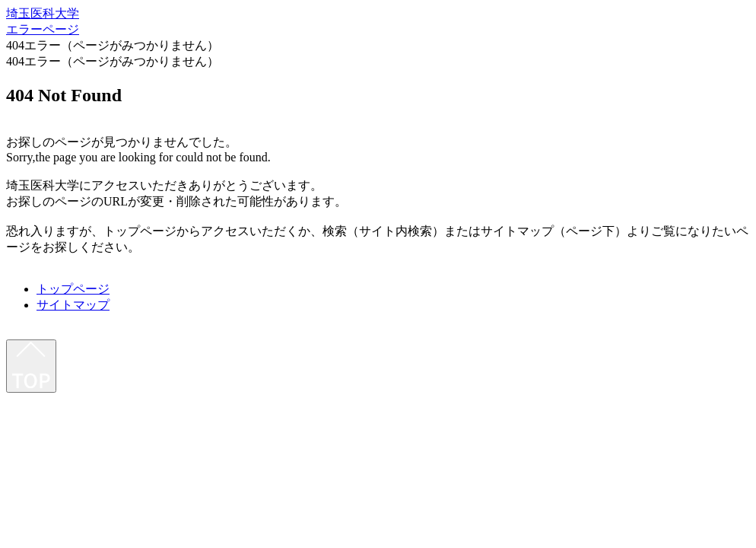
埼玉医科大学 (43, 13)
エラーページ (43, 29)
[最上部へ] (31, 366)
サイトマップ (73, 305)
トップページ (73, 289)
